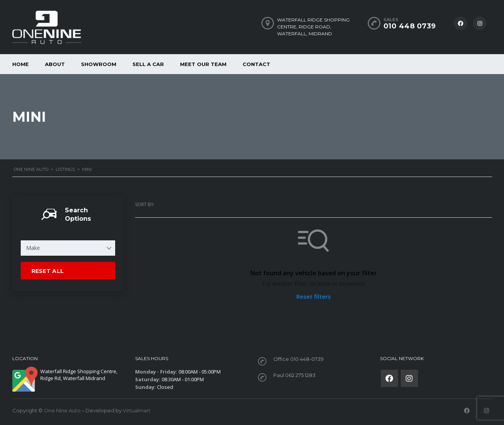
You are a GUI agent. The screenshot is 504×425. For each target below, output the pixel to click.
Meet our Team (203, 64)
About (55, 64)
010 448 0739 (410, 26)
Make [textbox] (33, 248)
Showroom (99, 64)
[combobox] (68, 248)
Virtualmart (137, 410)
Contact (256, 64)
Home (21, 64)
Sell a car (148, 64)
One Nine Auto (62, 410)
